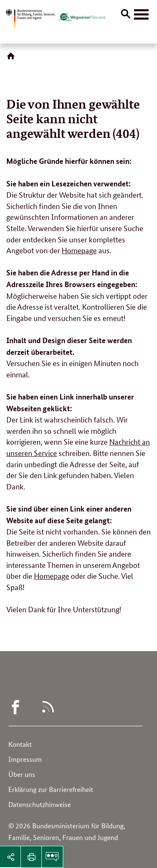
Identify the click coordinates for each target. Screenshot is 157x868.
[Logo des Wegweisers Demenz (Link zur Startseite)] (82, 17)
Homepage (79, 250)
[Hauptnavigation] (141, 15)
